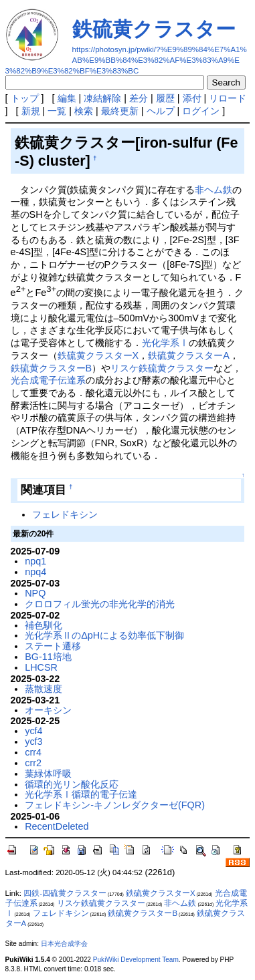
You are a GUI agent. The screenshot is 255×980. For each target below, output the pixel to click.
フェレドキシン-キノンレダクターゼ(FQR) (115, 805)
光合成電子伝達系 (48, 380)
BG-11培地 (48, 657)
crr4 (33, 752)
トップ (25, 98)
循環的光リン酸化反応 (72, 784)
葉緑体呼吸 (48, 774)
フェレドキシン (65, 514)
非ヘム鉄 (214, 190)
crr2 (33, 763)
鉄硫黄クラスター (154, 29)
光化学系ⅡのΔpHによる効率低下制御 (104, 635)
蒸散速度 (44, 689)
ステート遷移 (53, 646)
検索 (84, 111)
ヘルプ (161, 111)
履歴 (165, 98)
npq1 (35, 561)
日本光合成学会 (64, 944)
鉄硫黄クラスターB (52, 368)
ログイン (201, 111)
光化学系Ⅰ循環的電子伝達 (81, 794)
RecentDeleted (57, 826)
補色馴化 (44, 625)
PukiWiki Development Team (136, 960)
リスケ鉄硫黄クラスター (162, 368)
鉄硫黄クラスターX (98, 355)
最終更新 (120, 111)
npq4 (35, 572)
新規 (31, 111)
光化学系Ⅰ (165, 343)
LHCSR (41, 667)
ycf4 (33, 731)
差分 (139, 98)
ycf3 (33, 742)
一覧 (57, 111)
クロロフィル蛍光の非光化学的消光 (100, 604)
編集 (67, 98)
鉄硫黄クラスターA (189, 355)
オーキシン (48, 710)
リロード (228, 98)
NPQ (35, 593)
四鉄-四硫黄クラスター (65, 893)
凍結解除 (102, 98)
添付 (192, 98)
